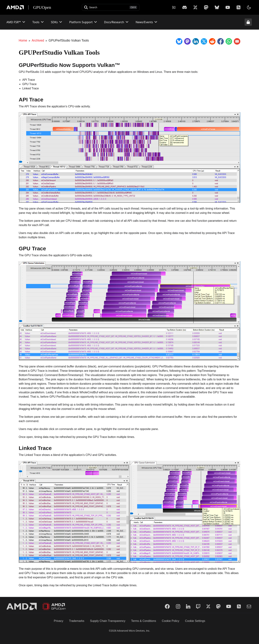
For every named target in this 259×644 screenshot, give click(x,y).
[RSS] (238, 7)
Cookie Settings (195, 621)
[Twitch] (198, 606)
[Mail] (249, 606)
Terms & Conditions (144, 621)
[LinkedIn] (188, 606)
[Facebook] (167, 606)
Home (23, 40)
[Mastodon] (206, 7)
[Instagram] (178, 606)
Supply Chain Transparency (108, 621)
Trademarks (77, 621)
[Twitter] (208, 606)
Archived (38, 40)
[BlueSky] (217, 7)
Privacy (58, 621)
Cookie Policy (171, 621)
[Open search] (111, 7)
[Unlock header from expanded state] (248, 22)
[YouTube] (228, 7)
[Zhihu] (174, 7)
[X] (185, 7)
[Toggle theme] (249, 7)
